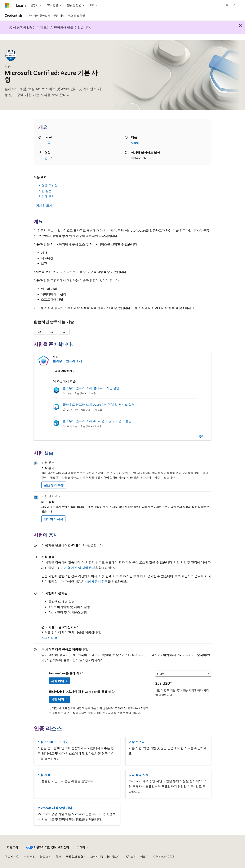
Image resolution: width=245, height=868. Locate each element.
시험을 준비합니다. (51, 185)
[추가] (200, 436)
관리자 (49, 158)
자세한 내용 (49, 638)
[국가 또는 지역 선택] (183, 674)
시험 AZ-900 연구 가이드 (54, 742)
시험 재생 (44, 775)
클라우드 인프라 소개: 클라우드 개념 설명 (91, 388)
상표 (143, 856)
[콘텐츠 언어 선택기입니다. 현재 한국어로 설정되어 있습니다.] (12, 847)
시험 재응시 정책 (96, 581)
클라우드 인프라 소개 (67, 361)
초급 (47, 143)
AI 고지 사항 (12, 856)
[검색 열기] (227, 5)
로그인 (236, 5)
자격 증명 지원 (139, 775)
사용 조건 (130, 856)
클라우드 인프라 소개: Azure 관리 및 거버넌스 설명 (97, 421)
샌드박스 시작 (53, 519)
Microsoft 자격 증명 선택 (55, 808)
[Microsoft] (7, 5)
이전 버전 (30, 856)
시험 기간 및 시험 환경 (80, 568)
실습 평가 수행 (54, 485)
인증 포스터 (137, 742)
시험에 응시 (47, 196)
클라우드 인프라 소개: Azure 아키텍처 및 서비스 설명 (99, 404)
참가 (58, 856)
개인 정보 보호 (74, 856)
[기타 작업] (237, 37)
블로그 (44, 856)
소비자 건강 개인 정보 (104, 856)
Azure (135, 143)
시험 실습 (45, 191)
